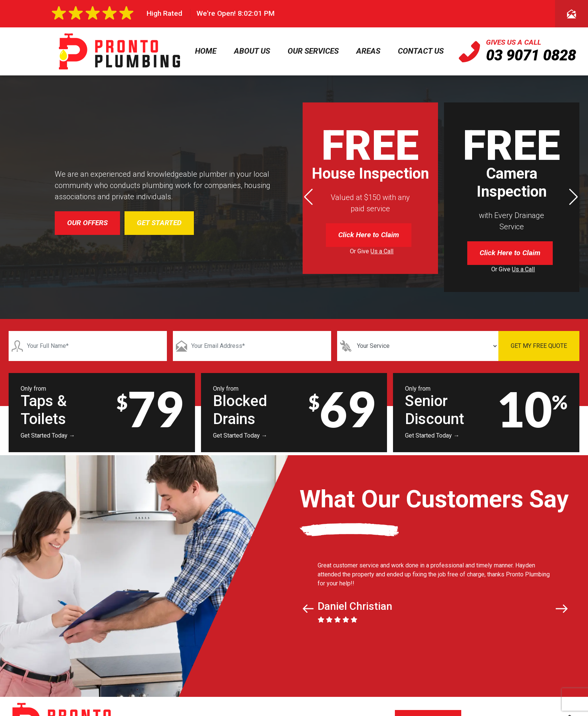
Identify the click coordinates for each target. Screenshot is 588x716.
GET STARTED (159, 223)
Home (206, 51)
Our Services (313, 51)
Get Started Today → (48, 435)
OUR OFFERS (87, 223)
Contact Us (421, 51)
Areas (368, 51)
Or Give (372, 251)
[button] (574, 197)
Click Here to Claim (369, 235)
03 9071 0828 (531, 55)
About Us (252, 51)
